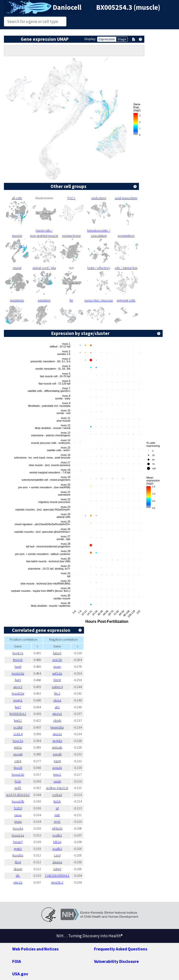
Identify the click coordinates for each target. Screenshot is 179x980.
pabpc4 (57, 687)
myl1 (57, 822)
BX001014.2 (18, 714)
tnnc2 (57, 774)
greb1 (18, 849)
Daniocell (67, 7)
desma (57, 862)
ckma (57, 700)
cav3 (57, 855)
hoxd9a (18, 855)
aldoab (57, 747)
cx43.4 (18, 734)
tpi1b (57, 801)
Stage (122, 39)
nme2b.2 (57, 882)
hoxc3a (18, 741)
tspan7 (18, 842)
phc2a (18, 882)
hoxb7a (18, 653)
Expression (107, 39)
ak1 (57, 707)
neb (57, 815)
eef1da (57, 673)
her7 (18, 707)
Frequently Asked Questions (121, 949)
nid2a (18, 747)
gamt (57, 761)
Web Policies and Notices (35, 949)
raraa (18, 815)
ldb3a (57, 842)
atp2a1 (57, 714)
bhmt (57, 680)
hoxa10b (18, 801)
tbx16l (18, 768)
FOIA (17, 961)
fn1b (18, 781)
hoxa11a (18, 835)
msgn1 (18, 700)
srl (57, 808)
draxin (18, 869)
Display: (90, 39)
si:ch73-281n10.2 (18, 795)
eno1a (57, 734)
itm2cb (18, 660)
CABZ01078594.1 (57, 876)
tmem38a (57, 727)
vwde (57, 781)
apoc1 (18, 687)
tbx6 (18, 862)
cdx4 (18, 761)
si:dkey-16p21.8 (57, 788)
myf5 (18, 788)
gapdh (57, 754)
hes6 (18, 667)
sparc (57, 667)
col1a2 (57, 795)
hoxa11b (18, 774)
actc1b (57, 660)
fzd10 (18, 808)
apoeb (18, 754)
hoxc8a (18, 828)
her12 (18, 720)
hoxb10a (18, 673)
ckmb (57, 720)
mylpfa (57, 741)
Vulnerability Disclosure (116, 961)
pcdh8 (18, 727)
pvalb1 (57, 835)
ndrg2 (57, 869)
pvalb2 (57, 849)
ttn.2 (57, 693)
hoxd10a (18, 693)
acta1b (57, 768)
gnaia (18, 822)
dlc (18, 876)
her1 (18, 680)
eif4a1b (57, 828)
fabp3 (57, 653)
